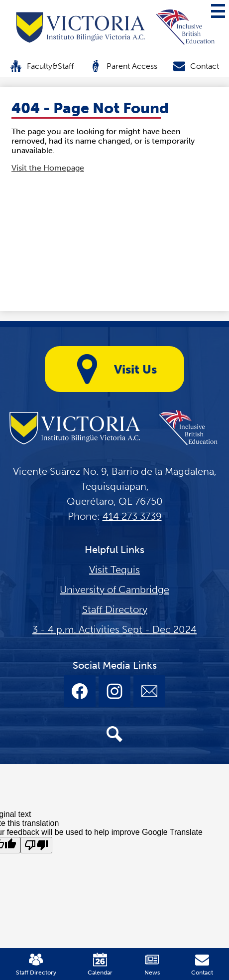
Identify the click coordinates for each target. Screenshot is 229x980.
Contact (196, 66)
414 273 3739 (132, 516)
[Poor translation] (36, 845)
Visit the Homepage (48, 168)
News (152, 964)
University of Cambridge (114, 589)
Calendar (100, 964)
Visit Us (114, 369)
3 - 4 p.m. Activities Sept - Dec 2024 (114, 629)
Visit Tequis (114, 570)
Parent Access (123, 66)
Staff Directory (115, 609)
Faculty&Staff (42, 66)
